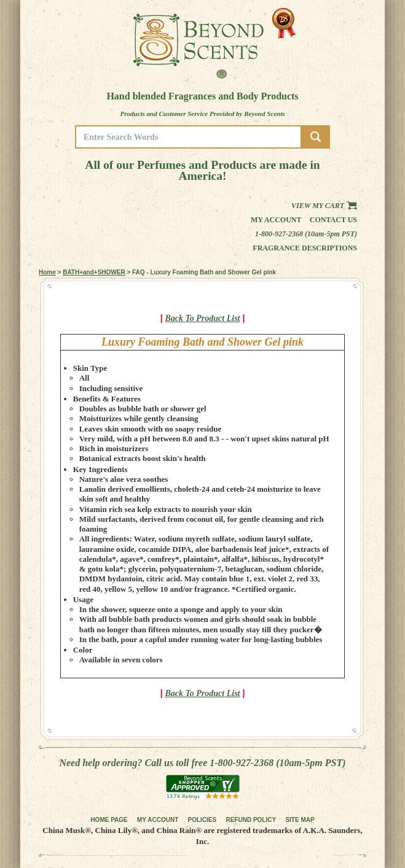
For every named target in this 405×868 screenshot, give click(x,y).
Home (47, 272)
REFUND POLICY (251, 820)
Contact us (333, 220)
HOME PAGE (109, 820)
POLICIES (202, 820)
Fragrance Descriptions (305, 248)
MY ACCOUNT (158, 820)
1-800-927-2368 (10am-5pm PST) (306, 234)
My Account (276, 220)
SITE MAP (300, 820)
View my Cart (324, 206)
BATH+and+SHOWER (94, 272)
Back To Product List (203, 318)
